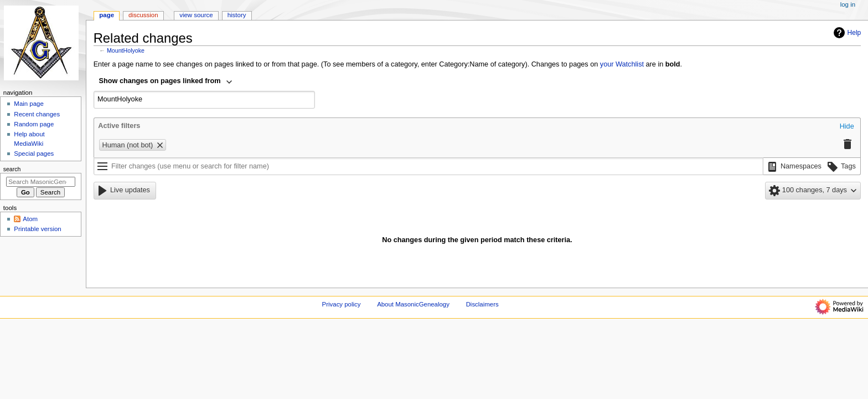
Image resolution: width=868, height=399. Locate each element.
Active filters (119, 126)
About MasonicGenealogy (413, 304)
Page (107, 15)
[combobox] (166, 82)
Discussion (143, 15)
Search (12, 169)
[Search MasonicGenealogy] (41, 182)
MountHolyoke (126, 50)
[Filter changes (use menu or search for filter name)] (428, 166)
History (237, 15)
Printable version (37, 229)
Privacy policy (342, 304)
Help (846, 33)
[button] (847, 127)
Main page (29, 104)
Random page (34, 124)
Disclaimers (482, 304)
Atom (30, 219)
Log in (848, 4)
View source (196, 15)
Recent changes (37, 114)
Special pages (34, 154)
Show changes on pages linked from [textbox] (160, 81)
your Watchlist (622, 64)
